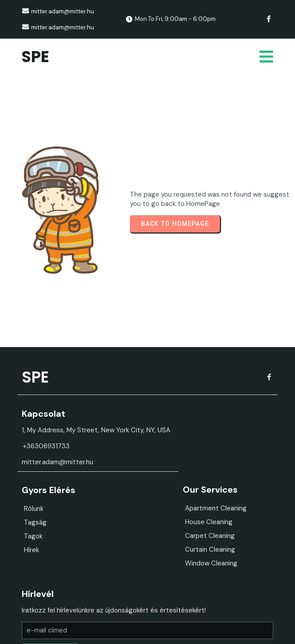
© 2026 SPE (148, 630)
